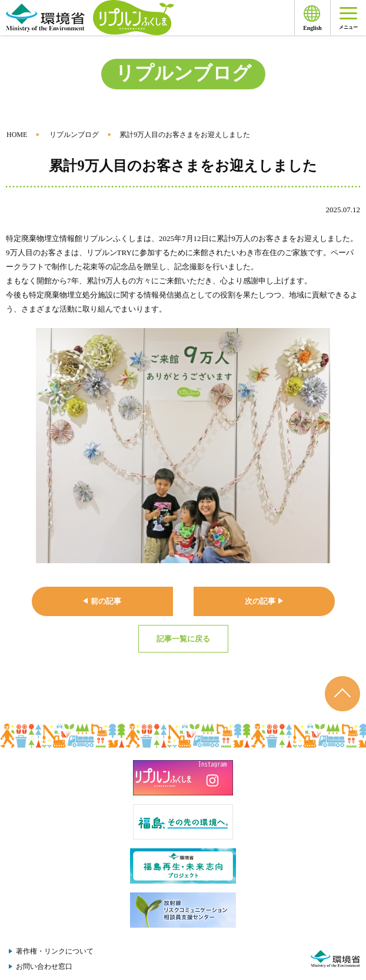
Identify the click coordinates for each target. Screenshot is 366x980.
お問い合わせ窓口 (44, 966)
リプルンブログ (74, 135)
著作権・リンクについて (55, 951)
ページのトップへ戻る (342, 694)
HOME (17, 135)
